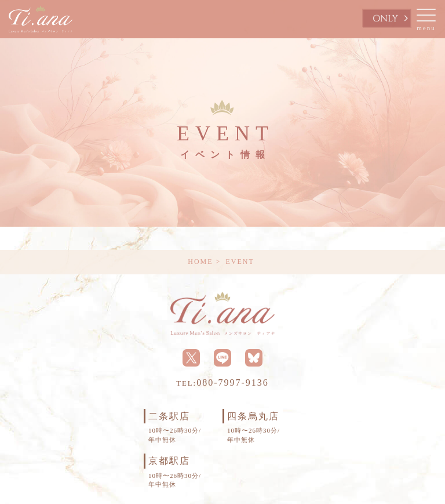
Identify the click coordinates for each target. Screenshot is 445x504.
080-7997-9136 (222, 382)
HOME (200, 262)
